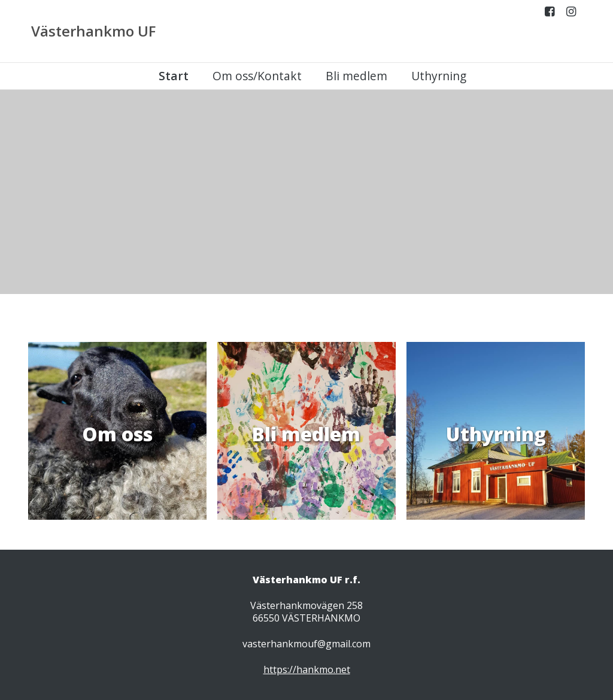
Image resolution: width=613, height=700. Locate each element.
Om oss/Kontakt (257, 76)
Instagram (571, 14)
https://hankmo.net (307, 669)
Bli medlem (356, 76)
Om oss (117, 434)
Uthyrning (439, 76)
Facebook (550, 14)
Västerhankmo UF (93, 31)
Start (174, 76)
